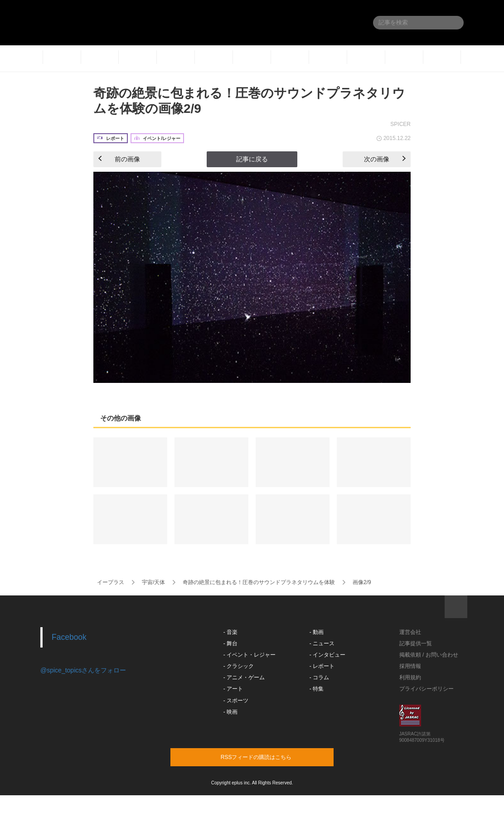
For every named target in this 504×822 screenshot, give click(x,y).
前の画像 (119, 159)
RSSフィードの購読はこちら (269, 757)
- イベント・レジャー (250, 655)
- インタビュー (327, 655)
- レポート (322, 666)
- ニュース (322, 643)
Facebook (69, 637)
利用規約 (410, 677)
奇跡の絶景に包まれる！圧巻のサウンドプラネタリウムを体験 (259, 582)
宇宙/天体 (153, 582)
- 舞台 (230, 643)
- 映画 (230, 712)
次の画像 (385, 159)
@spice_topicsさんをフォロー (83, 670)
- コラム (319, 677)
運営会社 (410, 632)
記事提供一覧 (416, 643)
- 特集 (317, 689)
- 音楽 (230, 632)
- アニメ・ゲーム (244, 677)
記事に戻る (252, 159)
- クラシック (239, 666)
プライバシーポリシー (426, 689)
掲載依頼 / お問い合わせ (429, 655)
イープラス (111, 582)
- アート (233, 689)
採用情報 (410, 666)
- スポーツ (236, 701)
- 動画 (317, 632)
